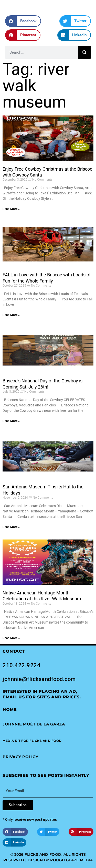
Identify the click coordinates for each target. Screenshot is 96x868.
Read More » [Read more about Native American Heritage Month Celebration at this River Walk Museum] (11, 638)
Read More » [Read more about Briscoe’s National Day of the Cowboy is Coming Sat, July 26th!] (11, 421)
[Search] (84, 52)
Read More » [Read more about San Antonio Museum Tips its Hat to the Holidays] (11, 527)
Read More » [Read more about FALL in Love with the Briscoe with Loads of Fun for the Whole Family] (11, 315)
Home (10, 709)
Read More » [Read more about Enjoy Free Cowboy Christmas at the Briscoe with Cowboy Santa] (11, 209)
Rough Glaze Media (72, 860)
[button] (23, 21)
